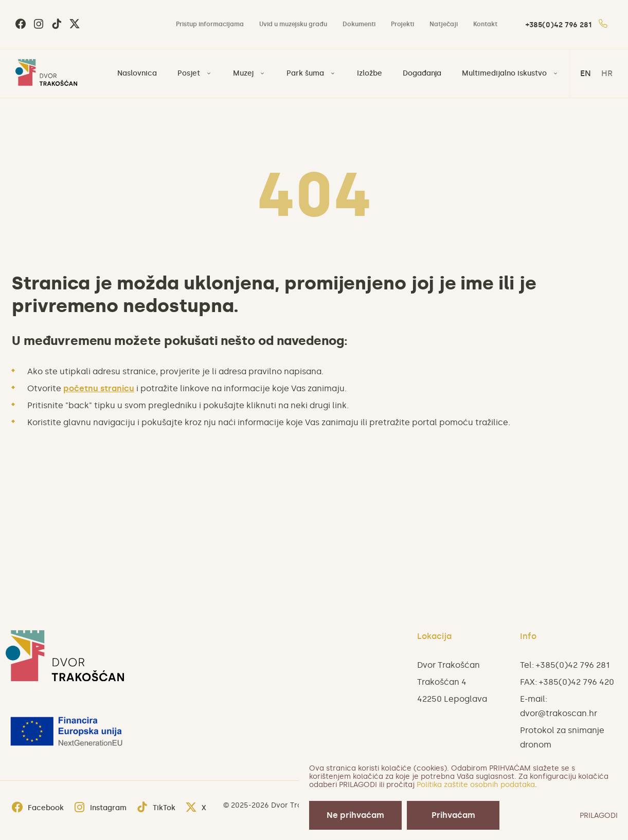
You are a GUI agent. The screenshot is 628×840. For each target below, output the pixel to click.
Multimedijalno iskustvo (504, 73)
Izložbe (370, 73)
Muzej (243, 73)
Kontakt (485, 24)
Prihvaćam (453, 815)
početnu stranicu (99, 388)
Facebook (38, 808)
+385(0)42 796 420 (577, 682)
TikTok (156, 808)
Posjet (189, 73)
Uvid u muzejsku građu (293, 24)
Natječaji (444, 24)
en (586, 73)
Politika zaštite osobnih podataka (476, 785)
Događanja (422, 73)
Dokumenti (359, 24)
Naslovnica (137, 73)
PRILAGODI (599, 816)
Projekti (402, 24)
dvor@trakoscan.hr (559, 713)
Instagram (100, 808)
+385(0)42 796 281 (567, 25)
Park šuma (305, 73)
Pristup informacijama (210, 24)
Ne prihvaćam (355, 815)
